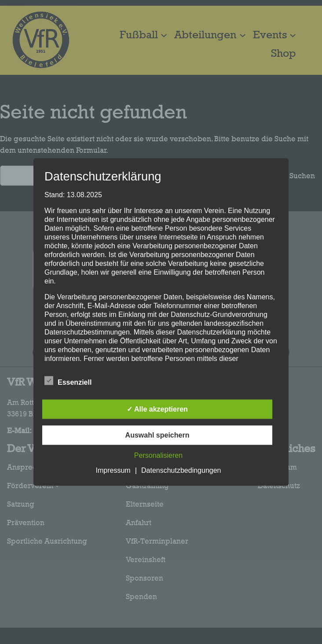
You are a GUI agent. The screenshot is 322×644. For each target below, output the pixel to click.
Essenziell (68, 381)
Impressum (113, 470)
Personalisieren (158, 455)
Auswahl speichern (157, 435)
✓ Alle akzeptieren (157, 409)
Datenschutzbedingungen (181, 470)
